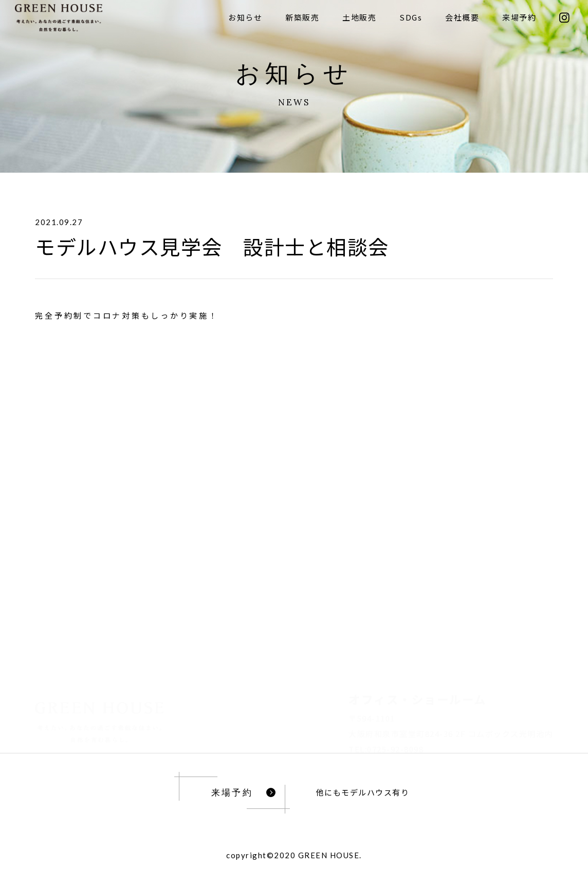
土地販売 (359, 17)
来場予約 (519, 17)
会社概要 (462, 17)
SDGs (411, 17)
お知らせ (245, 17)
